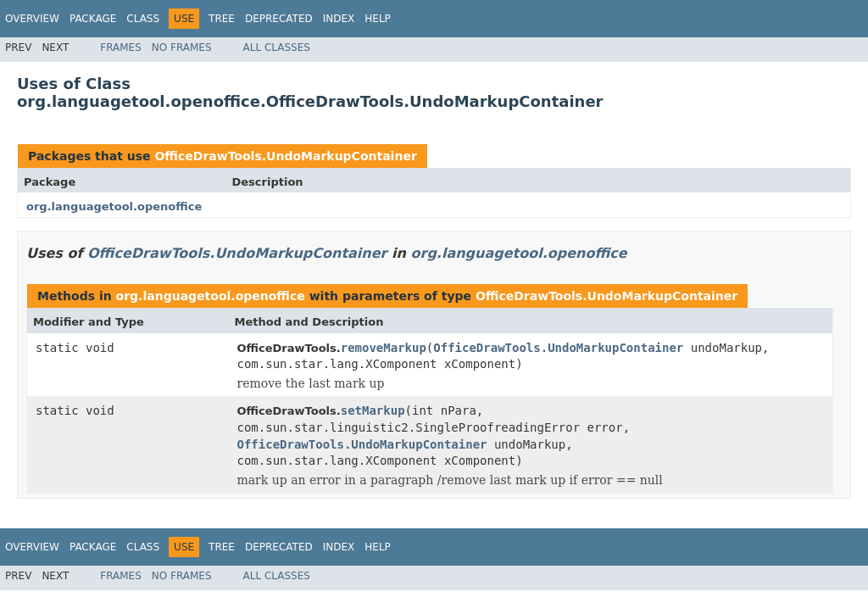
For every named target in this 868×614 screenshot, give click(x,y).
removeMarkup (384, 348)
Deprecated (279, 19)
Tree (222, 19)
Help (378, 19)
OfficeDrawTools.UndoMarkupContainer (285, 156)
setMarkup (373, 410)
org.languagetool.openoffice (114, 207)
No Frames (182, 47)
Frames (121, 47)
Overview (32, 19)
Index (339, 19)
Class (143, 19)
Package (93, 19)
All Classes (277, 47)
